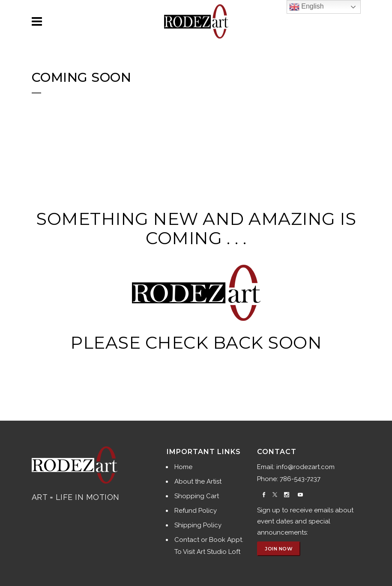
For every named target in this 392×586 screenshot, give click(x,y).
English (307, 7)
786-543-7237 (300, 479)
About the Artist (198, 481)
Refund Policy (196, 511)
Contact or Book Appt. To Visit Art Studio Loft (209, 546)
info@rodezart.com (305, 467)
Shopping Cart (197, 496)
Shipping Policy (198, 525)
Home (183, 467)
